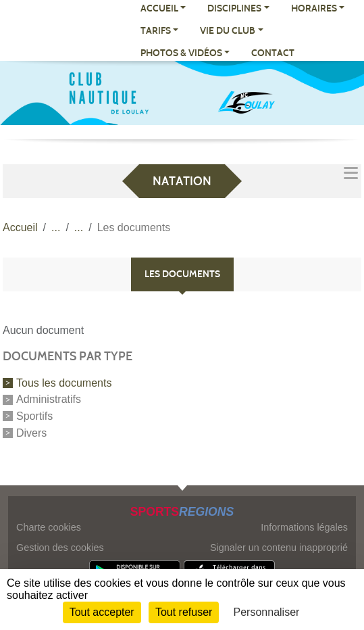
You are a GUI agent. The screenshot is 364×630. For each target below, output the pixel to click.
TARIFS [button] (156, 31)
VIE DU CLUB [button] (228, 31)
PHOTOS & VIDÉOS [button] (181, 53)
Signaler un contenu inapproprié (279, 548)
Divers (31, 433)
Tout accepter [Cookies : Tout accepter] (102, 612)
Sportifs (34, 416)
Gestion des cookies (60, 548)
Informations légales (304, 527)
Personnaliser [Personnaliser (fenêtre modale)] (267, 612)
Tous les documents (64, 382)
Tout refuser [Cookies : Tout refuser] (184, 612)
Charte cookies (49, 527)
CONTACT (273, 53)
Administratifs (49, 399)
